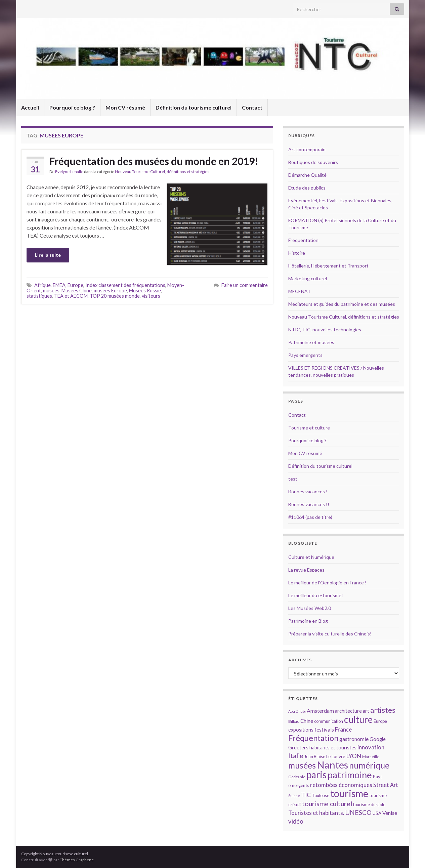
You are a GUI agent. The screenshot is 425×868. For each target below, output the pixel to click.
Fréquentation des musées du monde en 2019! (154, 161)
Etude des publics (307, 188)
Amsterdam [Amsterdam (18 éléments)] (320, 711)
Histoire (297, 253)
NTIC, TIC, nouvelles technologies (325, 329)
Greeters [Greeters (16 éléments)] (298, 748)
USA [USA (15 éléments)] (377, 813)
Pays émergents (305, 355)
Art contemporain (307, 149)
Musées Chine (77, 291)
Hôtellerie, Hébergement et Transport (328, 266)
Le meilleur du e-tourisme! (316, 595)
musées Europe (110, 291)
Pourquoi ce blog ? (72, 107)
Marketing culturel (308, 278)
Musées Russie (145, 291)
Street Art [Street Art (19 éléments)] (386, 785)
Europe (75, 285)
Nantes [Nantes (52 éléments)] (332, 765)
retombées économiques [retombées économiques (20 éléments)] (341, 785)
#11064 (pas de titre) (310, 517)
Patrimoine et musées (311, 342)
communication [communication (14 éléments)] (329, 721)
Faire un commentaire (245, 285)
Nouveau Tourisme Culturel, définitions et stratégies (162, 172)
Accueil (30, 107)
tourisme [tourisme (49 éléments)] (349, 793)
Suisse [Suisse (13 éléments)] (294, 796)
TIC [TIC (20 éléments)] (306, 795)
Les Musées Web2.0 (310, 608)
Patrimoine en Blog (308, 621)
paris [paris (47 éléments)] (316, 775)
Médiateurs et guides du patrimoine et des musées (342, 304)
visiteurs (151, 296)
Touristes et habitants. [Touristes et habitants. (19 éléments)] (316, 813)
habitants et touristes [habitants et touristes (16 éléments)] (333, 748)
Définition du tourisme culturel (194, 107)
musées (51, 291)
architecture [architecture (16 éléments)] (348, 711)
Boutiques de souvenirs (313, 162)
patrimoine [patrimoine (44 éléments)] (350, 775)
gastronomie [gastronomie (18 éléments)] (354, 739)
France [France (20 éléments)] (343, 729)
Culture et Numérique (311, 557)
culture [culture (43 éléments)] (358, 719)
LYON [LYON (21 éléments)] (354, 756)
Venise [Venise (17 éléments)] (390, 813)
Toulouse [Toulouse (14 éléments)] (321, 795)
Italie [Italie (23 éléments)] (296, 756)
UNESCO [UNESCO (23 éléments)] (358, 812)
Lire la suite (48, 255)
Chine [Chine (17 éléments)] (307, 721)
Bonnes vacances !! (309, 504)
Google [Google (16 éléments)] (378, 739)
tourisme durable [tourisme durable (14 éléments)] (369, 804)
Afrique (42, 285)
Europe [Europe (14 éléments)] (380, 721)
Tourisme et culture (309, 428)
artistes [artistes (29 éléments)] (383, 710)
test (293, 479)
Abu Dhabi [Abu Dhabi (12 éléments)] (297, 711)
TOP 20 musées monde (115, 296)
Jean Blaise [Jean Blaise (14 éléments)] (315, 756)
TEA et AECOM (71, 296)
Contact (252, 107)
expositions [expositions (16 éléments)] (301, 730)
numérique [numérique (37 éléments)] (369, 765)
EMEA (59, 285)
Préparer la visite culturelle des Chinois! (330, 634)
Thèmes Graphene (77, 860)
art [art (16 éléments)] (366, 711)
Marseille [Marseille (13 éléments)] (371, 757)
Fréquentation (303, 240)
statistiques (39, 296)
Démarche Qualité (307, 175)
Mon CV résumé (125, 107)
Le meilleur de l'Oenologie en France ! (327, 583)
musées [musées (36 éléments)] (302, 765)
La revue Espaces (306, 570)
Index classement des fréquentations (125, 285)
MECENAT (300, 291)
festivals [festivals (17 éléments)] (324, 730)
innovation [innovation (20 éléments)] (371, 747)
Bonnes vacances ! (308, 491)
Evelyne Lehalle (69, 172)
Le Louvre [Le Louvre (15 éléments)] (336, 756)
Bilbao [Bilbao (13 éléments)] (294, 721)
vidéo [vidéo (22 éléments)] (296, 821)
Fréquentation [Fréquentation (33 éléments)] (313, 738)
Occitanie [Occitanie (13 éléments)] (297, 777)
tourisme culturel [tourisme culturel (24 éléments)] (327, 804)
